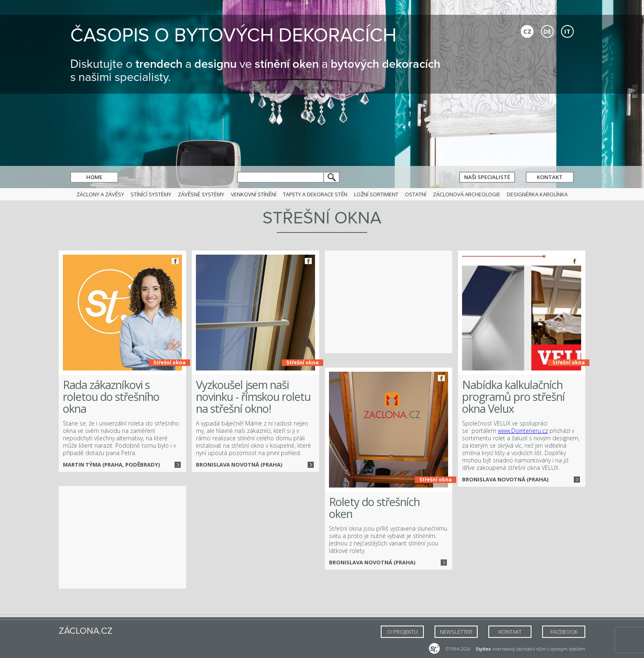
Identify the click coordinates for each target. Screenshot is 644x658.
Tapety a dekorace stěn (315, 194)
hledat (332, 177)
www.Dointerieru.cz (523, 431)
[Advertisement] (389, 302)
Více (178, 465)
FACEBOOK (564, 632)
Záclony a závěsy (100, 194)
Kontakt (550, 177)
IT (567, 31)
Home (94, 177)
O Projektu (402, 632)
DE (547, 31)
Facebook (175, 261)
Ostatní (416, 194)
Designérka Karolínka (537, 194)
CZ (527, 31)
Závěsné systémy (201, 194)
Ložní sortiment (376, 194)
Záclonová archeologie (467, 194)
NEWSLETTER (456, 632)
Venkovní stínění (254, 194)
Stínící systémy (151, 194)
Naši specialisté (487, 177)
